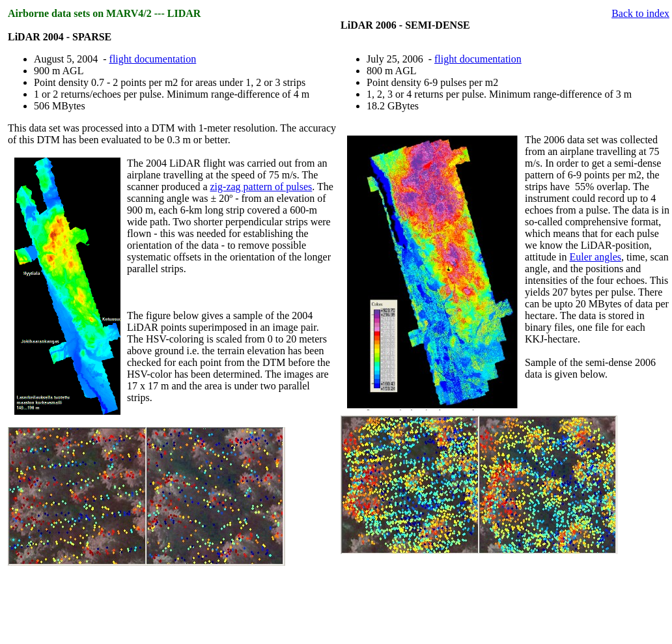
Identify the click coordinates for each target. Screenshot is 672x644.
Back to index (640, 13)
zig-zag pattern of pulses (261, 187)
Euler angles (595, 257)
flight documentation (153, 59)
